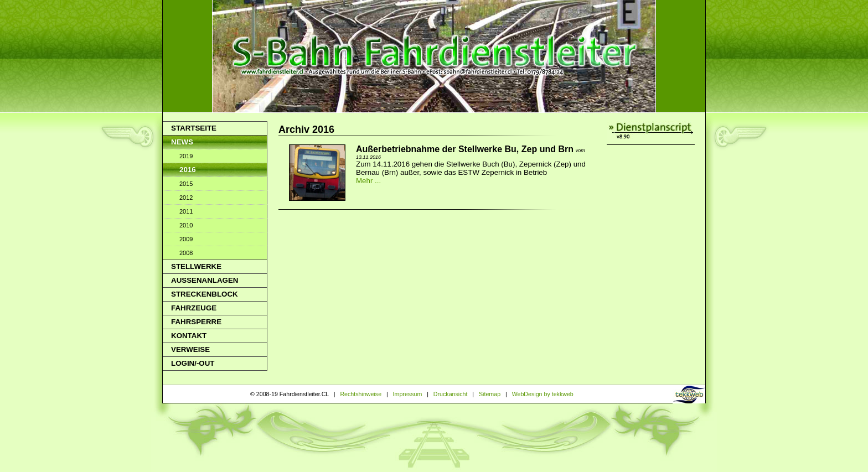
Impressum (408, 394)
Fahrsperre (196, 322)
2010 (186, 225)
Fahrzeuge (194, 308)
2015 (186, 184)
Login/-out (193, 363)
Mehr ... (368, 181)
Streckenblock (205, 294)
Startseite (194, 128)
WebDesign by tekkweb (543, 394)
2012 (186, 198)
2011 (186, 211)
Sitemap (490, 394)
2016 (188, 170)
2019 (186, 156)
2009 (186, 239)
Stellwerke (196, 266)
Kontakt (189, 336)
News (182, 142)
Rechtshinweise (361, 394)
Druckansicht (451, 394)
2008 (186, 253)
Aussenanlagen (205, 280)
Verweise (190, 349)
